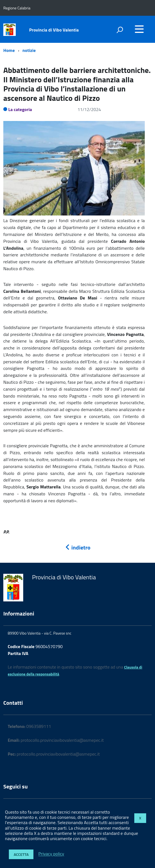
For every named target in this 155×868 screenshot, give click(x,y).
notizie (29, 50)
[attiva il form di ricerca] (120, 30)
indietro (78, 547)
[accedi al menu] (139, 29)
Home (9, 50)
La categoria (20, 109)
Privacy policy (51, 854)
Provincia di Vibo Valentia (54, 30)
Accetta (21, 854)
